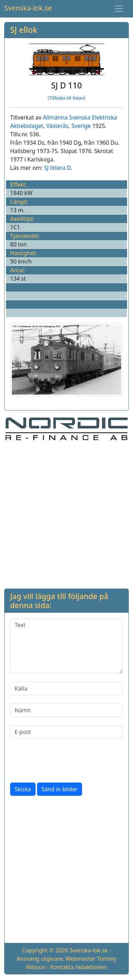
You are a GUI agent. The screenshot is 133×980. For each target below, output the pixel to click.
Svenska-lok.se (28, 8)
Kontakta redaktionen (79, 967)
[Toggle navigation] (119, 9)
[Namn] (66, 710)
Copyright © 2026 (45, 950)
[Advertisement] (66, 514)
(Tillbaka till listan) (66, 98)
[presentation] (63, 761)
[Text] (66, 646)
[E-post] (66, 732)
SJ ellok (24, 30)
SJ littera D (57, 168)
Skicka (23, 789)
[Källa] (66, 689)
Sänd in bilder (60, 789)
